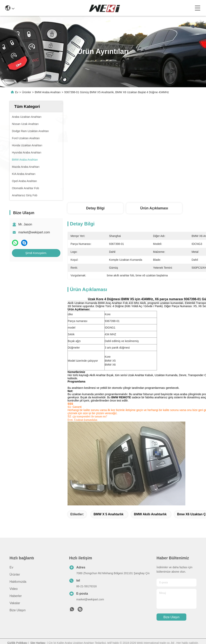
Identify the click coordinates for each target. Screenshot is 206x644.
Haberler (16, 596)
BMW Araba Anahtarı (48, 92)
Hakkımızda (18, 582)
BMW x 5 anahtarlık (109, 514)
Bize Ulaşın (18, 610)
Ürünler (27, 92)
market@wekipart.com (34, 232)
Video (14, 589)
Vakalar (15, 603)
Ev (17, 92)
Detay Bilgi (95, 208)
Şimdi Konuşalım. (36, 253)
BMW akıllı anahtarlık (150, 514)
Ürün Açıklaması (154, 208)
